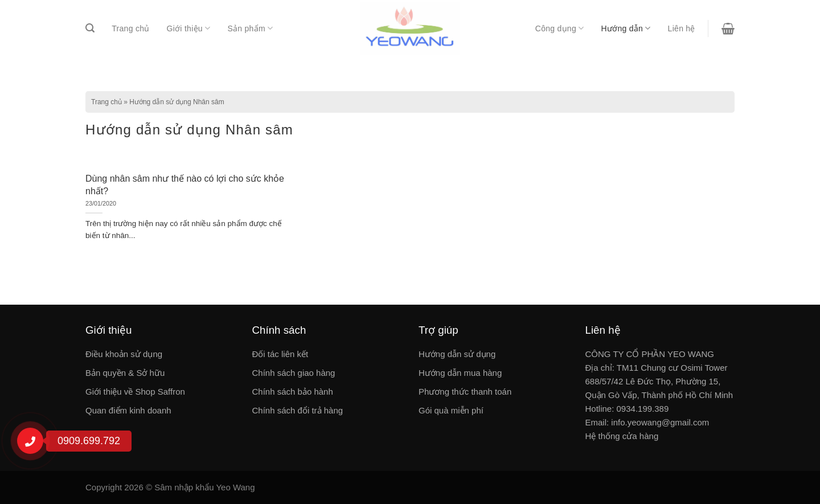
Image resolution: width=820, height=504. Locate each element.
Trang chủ (130, 28)
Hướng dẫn (626, 28)
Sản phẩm (250, 28)
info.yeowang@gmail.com (660, 422)
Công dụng (560, 28)
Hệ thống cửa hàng (622, 436)
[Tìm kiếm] (90, 28)
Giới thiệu (189, 28)
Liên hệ (682, 28)
